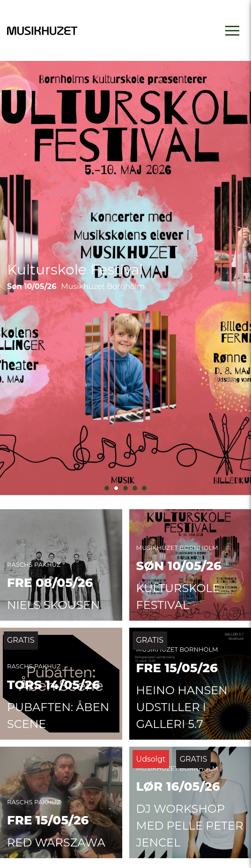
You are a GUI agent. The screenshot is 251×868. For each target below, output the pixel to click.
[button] (107, 488)
